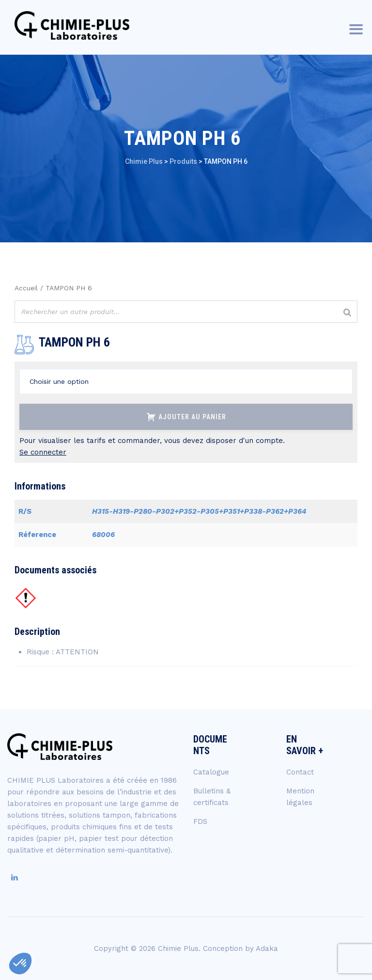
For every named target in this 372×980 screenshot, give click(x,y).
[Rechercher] (347, 313)
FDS (200, 822)
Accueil (26, 288)
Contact (300, 772)
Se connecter (43, 452)
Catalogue (211, 772)
